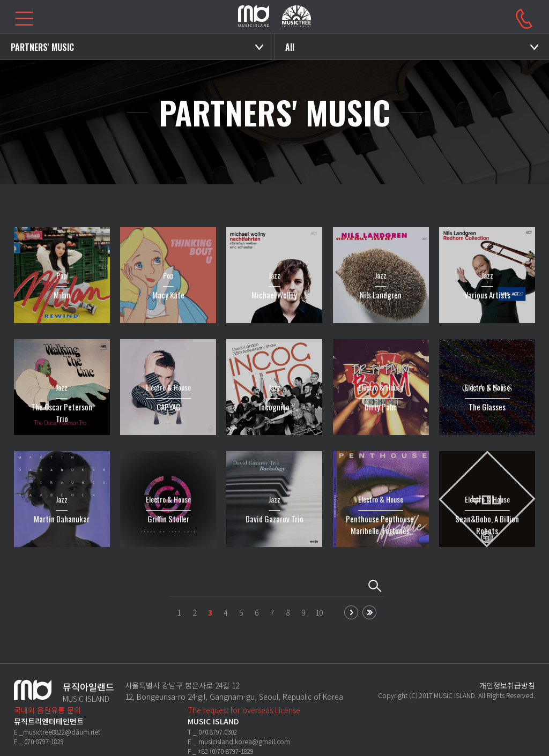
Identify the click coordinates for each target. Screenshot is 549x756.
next (351, 612)
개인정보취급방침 (507, 685)
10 (319, 612)
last (369, 612)
